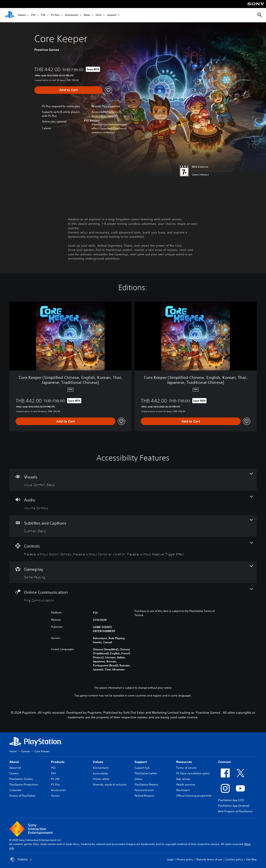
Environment (101, 768)
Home (13, 751)
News (87, 15)
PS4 (43, 15)
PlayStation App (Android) (234, 806)
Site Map (251, 859)
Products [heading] (58, 762)
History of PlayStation (22, 796)
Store (99, 15)
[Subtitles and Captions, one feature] (133, 526)
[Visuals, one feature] (133, 480)
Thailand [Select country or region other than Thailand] (21, 860)
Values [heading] (98, 762)
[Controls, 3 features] (133, 549)
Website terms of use (209, 859)
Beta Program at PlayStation (235, 811)
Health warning (186, 784)
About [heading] (14, 762)
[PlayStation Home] (10, 15)
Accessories (72, 15)
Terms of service (186, 768)
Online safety (101, 779)
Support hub (142, 768)
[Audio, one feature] (133, 503)
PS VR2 (55, 779)
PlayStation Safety (146, 773)
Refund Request (144, 796)
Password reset (144, 790)
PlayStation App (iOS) (231, 800)
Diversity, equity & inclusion (110, 784)
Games (22, 15)
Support (112, 15)
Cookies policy (234, 859)
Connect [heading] (224, 762)
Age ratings (183, 779)
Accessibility (100, 773)
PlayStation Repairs (146, 784)
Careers (14, 773)
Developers (183, 790)
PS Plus (55, 15)
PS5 (33, 15)
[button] (105, 116)
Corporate (15, 790)
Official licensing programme (194, 796)
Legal (170, 859)
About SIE (15, 768)
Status (138, 779)
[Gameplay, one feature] (133, 572)
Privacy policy (185, 859)
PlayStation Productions (24, 784)
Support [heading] (141, 762)
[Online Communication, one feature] (133, 595)
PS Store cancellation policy (193, 773)
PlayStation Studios (21, 779)
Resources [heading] (184, 762)
